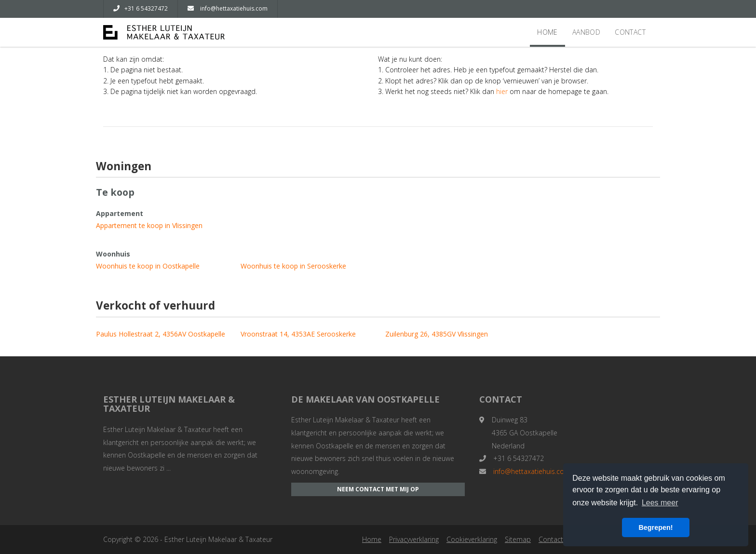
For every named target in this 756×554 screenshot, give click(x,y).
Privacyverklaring (414, 539)
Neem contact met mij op (378, 489)
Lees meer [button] (660, 503)
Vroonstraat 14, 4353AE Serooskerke (298, 334)
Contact (630, 32)
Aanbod (586, 32)
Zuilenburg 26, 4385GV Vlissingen (437, 334)
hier (502, 91)
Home (547, 32)
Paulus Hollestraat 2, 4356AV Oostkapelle (161, 334)
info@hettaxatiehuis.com (228, 8)
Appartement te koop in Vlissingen (149, 225)
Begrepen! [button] (655, 527)
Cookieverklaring (472, 539)
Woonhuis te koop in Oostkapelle (148, 266)
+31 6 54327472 (141, 8)
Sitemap (518, 539)
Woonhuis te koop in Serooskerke (293, 266)
